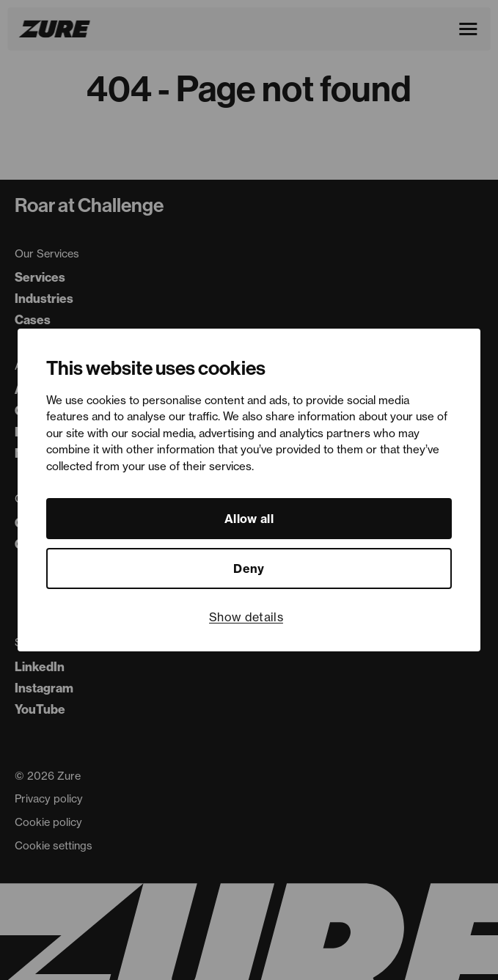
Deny (249, 568)
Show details (246, 617)
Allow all (249, 519)
